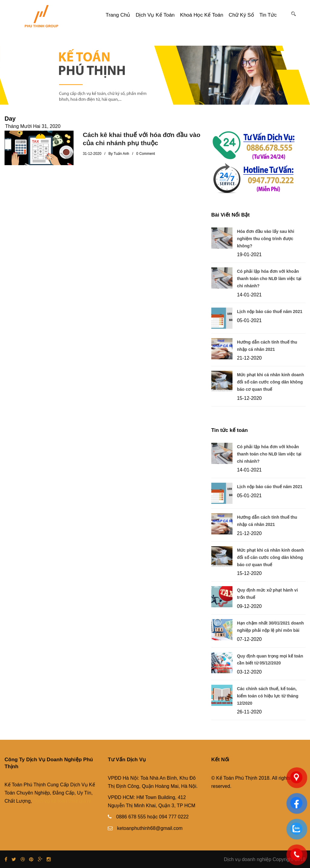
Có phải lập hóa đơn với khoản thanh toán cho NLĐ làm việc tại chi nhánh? (269, 279)
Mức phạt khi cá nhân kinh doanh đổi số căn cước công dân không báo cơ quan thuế (271, 382)
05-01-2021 (249, 320)
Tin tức (268, 15)
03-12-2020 (249, 672)
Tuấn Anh (121, 154)
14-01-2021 (249, 295)
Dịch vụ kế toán (155, 15)
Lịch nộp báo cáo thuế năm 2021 (270, 312)
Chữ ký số (241, 15)
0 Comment (146, 154)
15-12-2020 (249, 398)
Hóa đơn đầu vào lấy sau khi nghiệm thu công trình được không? (266, 239)
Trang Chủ (118, 15)
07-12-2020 (249, 639)
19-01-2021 (249, 255)
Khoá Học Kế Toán (202, 15)
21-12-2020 (249, 358)
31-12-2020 (92, 154)
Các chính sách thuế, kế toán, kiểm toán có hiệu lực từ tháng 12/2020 (268, 696)
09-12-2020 (249, 606)
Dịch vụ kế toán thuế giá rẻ (62, 801)
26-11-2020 (249, 712)
